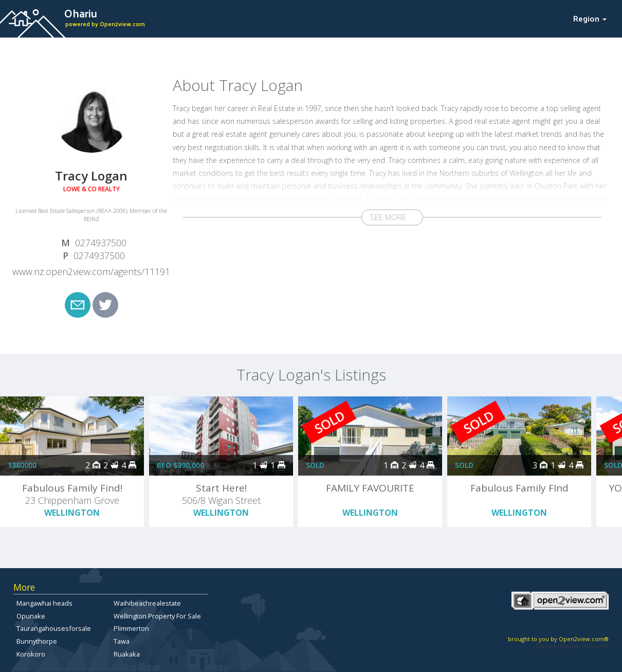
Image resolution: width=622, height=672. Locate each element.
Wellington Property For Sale (157, 616)
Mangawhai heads (44, 603)
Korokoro (31, 654)
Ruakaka (127, 654)
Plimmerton (131, 628)
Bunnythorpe (37, 641)
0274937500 (101, 243)
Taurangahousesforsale (54, 628)
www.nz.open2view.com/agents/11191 (91, 271)
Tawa (122, 641)
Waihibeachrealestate (147, 603)
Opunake (31, 616)
